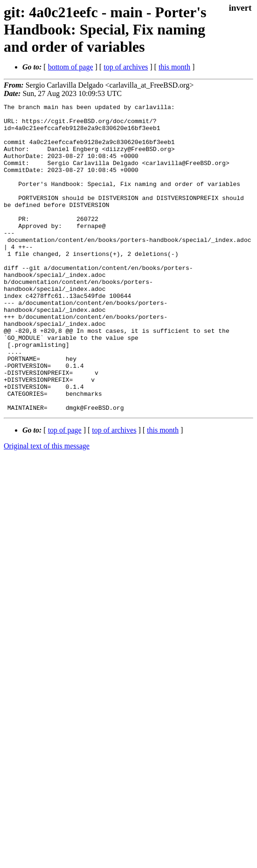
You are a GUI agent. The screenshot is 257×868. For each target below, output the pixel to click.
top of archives (126, 67)
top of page (65, 492)
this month (174, 67)
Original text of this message (47, 507)
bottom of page (71, 67)
